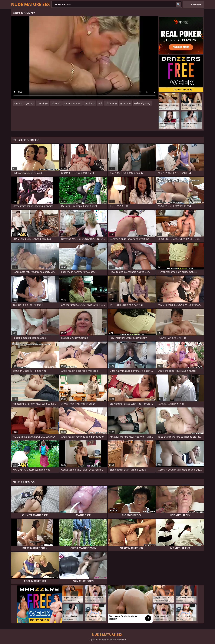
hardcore (90, 103)
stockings (43, 103)
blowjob (56, 103)
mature (18, 103)
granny (30, 103)
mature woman (72, 103)
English (196, 4)
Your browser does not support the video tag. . (85, 58)
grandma (125, 103)
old (100, 103)
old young (111, 103)
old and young (142, 103)
